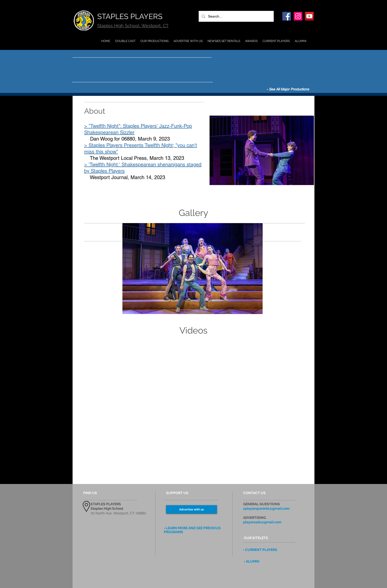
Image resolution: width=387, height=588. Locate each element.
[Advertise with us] (192, 509)
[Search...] (236, 16)
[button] (193, 269)
